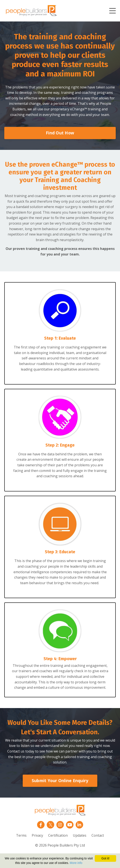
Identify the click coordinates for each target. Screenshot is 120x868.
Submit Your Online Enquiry (60, 781)
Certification (58, 835)
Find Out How (60, 133)
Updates (80, 835)
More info (76, 863)
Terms (21, 835)
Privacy (37, 835)
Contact (98, 835)
